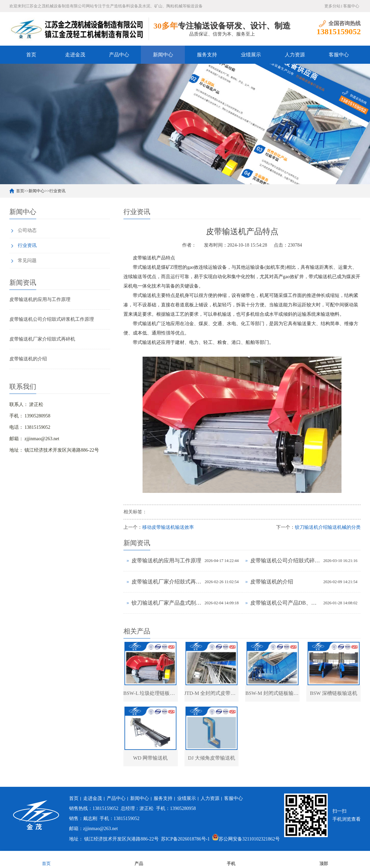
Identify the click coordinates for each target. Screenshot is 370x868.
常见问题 (27, 261)
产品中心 (119, 55)
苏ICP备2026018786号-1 (185, 839)
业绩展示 (251, 55)
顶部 (324, 859)
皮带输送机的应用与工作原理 (40, 299)
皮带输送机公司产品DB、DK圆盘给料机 (285, 603)
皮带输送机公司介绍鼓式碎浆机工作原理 (52, 319)
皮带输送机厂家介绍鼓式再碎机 (42, 339)
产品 (139, 859)
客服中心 (351, 6)
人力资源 (295, 55)
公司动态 (27, 230)
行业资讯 (57, 191)
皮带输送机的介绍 (28, 359)
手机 (231, 859)
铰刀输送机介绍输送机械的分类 (328, 527)
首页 (31, 55)
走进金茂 (75, 55)
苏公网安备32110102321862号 (246, 839)
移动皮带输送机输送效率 (168, 527)
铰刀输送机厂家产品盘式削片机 (166, 603)
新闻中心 (163, 55)
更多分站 (332, 6)
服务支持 (207, 55)
